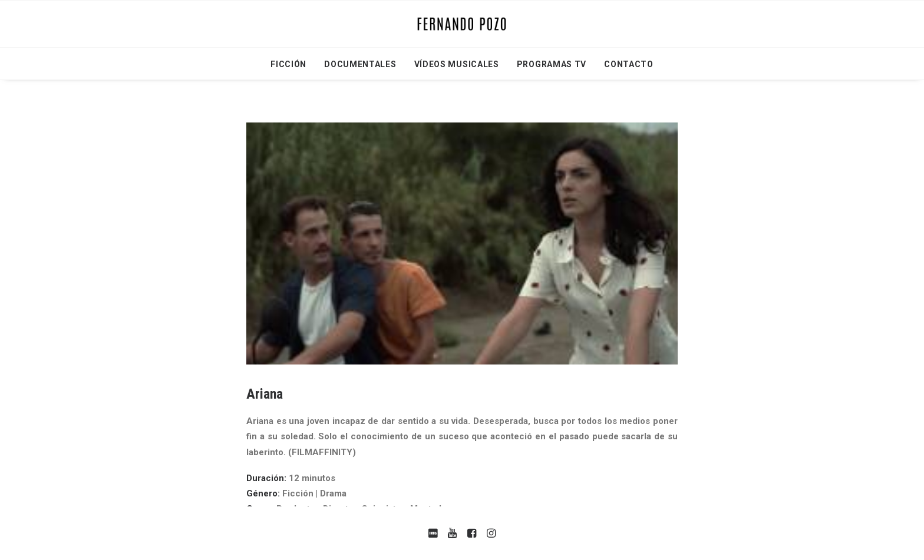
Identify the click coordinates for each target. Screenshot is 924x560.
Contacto (629, 64)
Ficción (288, 64)
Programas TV (552, 64)
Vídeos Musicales (457, 64)
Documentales (360, 64)
